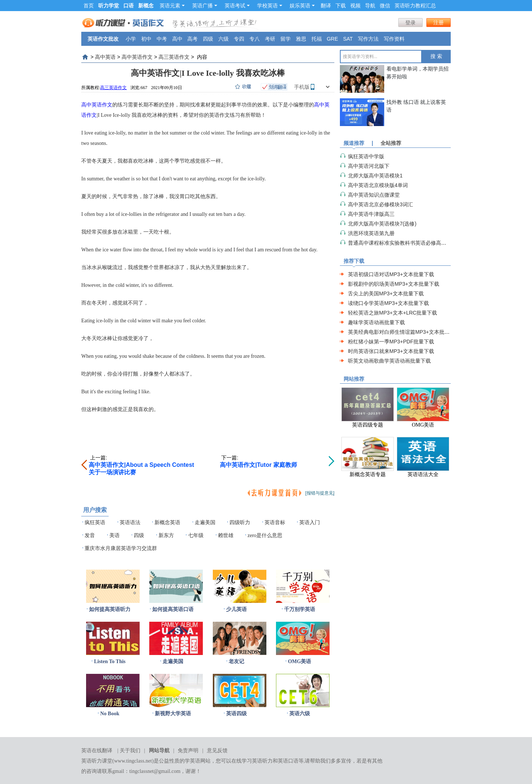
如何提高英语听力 (110, 609)
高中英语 (105, 57)
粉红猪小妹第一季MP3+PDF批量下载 (391, 342)
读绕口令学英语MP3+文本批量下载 (388, 303)
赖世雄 (226, 535)
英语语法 (130, 522)
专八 (255, 39)
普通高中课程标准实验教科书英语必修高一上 (400, 243)
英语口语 (288, 761)
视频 (355, 6)
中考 (162, 39)
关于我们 (130, 751)
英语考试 (237, 6)
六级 (224, 39)
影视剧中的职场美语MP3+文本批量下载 (394, 284)
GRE (332, 39)
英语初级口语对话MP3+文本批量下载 (391, 274)
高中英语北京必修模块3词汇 (381, 204)
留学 (286, 39)
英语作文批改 (103, 39)
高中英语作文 (137, 57)
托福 (317, 39)
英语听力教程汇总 (415, 6)
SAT (348, 39)
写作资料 (394, 39)
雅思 (301, 39)
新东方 (166, 535)
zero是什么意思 (265, 535)
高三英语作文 (174, 57)
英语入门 (310, 522)
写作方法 (368, 39)
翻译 (326, 6)
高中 (177, 39)
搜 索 (436, 56)
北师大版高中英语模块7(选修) (382, 224)
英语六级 (300, 714)
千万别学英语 (300, 609)
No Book (110, 714)
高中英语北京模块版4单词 (378, 185)
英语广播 (205, 6)
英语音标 (275, 522)
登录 (410, 23)
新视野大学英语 (173, 714)
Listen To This (110, 661)
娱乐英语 (302, 6)
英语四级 (236, 714)
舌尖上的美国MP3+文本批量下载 (386, 293)
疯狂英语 (95, 522)
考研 (270, 39)
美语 (115, 535)
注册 (439, 23)
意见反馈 (217, 751)
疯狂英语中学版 (366, 156)
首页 (89, 6)
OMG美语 (299, 661)
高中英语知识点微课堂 (374, 195)
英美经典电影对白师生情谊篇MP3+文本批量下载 (404, 332)
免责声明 (188, 751)
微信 (385, 6)
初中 (146, 39)
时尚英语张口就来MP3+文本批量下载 (391, 351)
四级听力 (240, 522)
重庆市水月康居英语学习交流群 (121, 548)
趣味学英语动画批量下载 (376, 322)
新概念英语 (167, 522)
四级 (208, 39)
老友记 (236, 661)
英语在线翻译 (97, 751)
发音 (90, 535)
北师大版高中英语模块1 (375, 176)
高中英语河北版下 (369, 166)
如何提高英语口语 (173, 609)
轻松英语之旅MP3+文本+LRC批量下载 (393, 313)
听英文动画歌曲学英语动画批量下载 (389, 361)
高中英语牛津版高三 (371, 214)
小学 (131, 39)
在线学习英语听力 (252, 761)
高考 (192, 39)
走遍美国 (205, 522)
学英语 (192, 761)
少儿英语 (236, 609)
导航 (370, 6)
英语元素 (172, 6)
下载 (341, 6)
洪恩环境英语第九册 (371, 233)
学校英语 (270, 6)
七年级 (196, 535)
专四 (239, 39)
